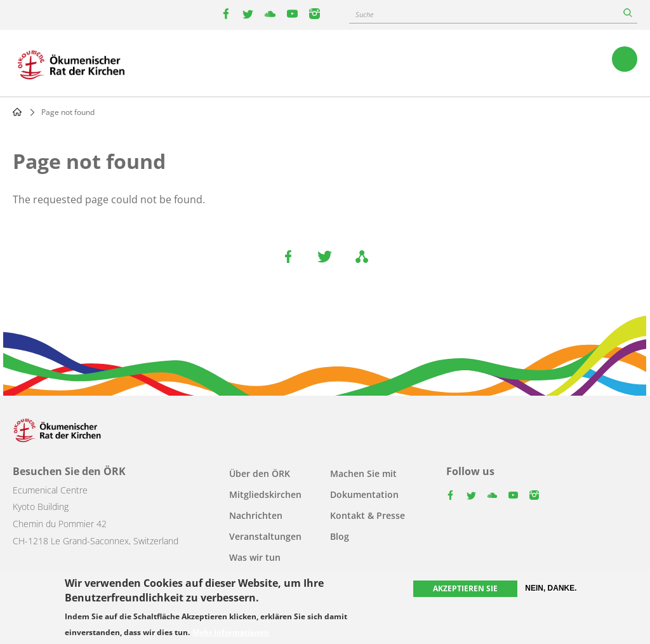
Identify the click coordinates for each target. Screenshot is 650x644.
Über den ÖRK (260, 473)
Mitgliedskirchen (265, 494)
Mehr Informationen (231, 634)
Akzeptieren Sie (465, 590)
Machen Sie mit (363, 473)
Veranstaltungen (265, 536)
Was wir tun (255, 557)
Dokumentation (364, 494)
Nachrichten (256, 515)
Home (17, 112)
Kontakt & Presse (368, 515)
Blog (340, 536)
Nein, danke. (551, 589)
